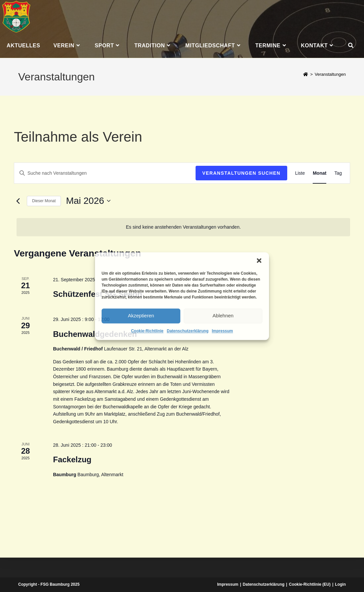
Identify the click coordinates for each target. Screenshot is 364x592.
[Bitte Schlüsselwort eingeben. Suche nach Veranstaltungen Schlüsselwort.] (105, 173)
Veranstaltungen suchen (241, 173)
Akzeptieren (141, 316)
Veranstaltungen (330, 74)
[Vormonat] (18, 201)
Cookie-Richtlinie (147, 331)
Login (340, 584)
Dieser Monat (44, 201)
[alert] (183, 227)
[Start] (306, 74)
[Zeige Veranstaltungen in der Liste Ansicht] (300, 173)
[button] (259, 260)
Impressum (222, 331)
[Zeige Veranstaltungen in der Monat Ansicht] (319, 173)
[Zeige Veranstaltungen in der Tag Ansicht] (338, 173)
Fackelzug (72, 459)
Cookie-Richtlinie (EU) (310, 584)
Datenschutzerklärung (188, 331)
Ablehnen (223, 316)
